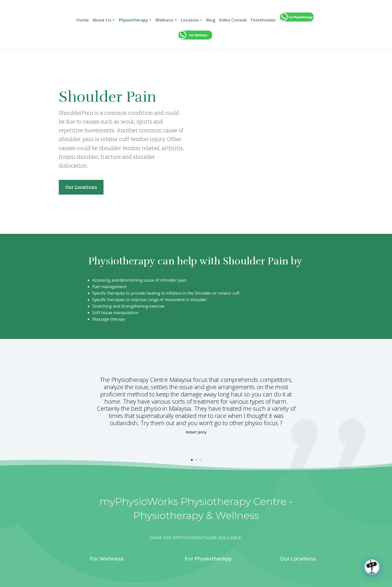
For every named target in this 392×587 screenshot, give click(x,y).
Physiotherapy (133, 20)
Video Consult (233, 20)
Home (83, 20)
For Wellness (107, 559)
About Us (102, 20)
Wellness (164, 20)
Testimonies (263, 20)
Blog (211, 20)
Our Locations (81, 187)
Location (190, 20)
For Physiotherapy (208, 559)
